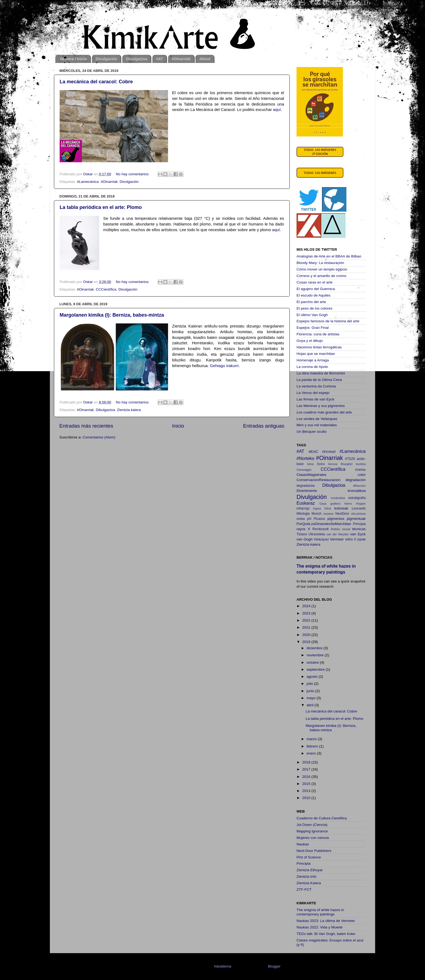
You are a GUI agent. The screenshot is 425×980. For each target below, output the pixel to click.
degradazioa (306, 486)
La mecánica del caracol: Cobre (96, 82)
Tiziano (302, 534)
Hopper (361, 504)
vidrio (349, 539)
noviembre (316, 655)
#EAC (313, 452)
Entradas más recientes (86, 426)
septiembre (316, 669)
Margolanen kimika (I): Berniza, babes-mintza (112, 315)
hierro (348, 504)
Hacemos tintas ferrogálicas (319, 347)
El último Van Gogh (312, 315)
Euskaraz (306, 503)
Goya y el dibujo (310, 341)
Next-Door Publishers (314, 851)
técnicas (359, 529)
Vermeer (337, 539)
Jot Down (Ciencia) (312, 825)
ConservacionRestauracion (318, 480)
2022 (307, 620)
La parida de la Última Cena (319, 380)
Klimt (328, 508)
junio (311, 691)
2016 (307, 777)
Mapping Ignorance (312, 831)
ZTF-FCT (304, 890)
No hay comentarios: (133, 174)
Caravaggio (304, 470)
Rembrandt (320, 529)
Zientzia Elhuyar (310, 870)
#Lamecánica (88, 182)
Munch (317, 514)
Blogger (274, 966)
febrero (313, 746)
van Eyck (358, 534)
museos (329, 514)
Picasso (319, 519)
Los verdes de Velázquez (317, 419)
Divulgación (106, 59)
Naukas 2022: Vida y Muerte (320, 927)
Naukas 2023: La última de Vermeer (326, 921)
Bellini (321, 464)
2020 (307, 635)
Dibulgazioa (137, 59)
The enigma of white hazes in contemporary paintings (320, 912)
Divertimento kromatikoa (331, 491)
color (362, 475)
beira (310, 464)
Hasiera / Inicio (74, 59)
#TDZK (350, 459)
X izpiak (360, 539)
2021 (307, 627)
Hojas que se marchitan (316, 354)
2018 (307, 762)
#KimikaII (329, 452)
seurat (346, 529)
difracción (359, 486)
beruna (333, 464)
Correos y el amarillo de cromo (321, 276)
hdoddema (223, 966)
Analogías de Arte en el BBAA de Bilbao (329, 256)
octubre (313, 662)
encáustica (338, 498)
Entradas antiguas (264, 426)
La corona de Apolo (312, 367)
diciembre (315, 648)
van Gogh (305, 539)
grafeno (335, 504)
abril (310, 705)
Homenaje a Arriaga (313, 360)
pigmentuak (356, 519)
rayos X (303, 529)
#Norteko (305, 458)
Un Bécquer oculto (312, 432)
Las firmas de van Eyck (315, 399)
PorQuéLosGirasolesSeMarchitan (324, 524)
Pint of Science (309, 857)
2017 (307, 769)
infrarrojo (303, 508)
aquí (277, 110)
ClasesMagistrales (311, 475)
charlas (360, 470)
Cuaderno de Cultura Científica (322, 818)
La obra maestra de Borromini (321, 373)
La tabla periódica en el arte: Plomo (101, 207)
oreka (301, 519)
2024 (307, 606)
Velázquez (321, 539)
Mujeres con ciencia (313, 838)
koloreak (341, 508)
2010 (307, 798)
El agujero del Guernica (316, 289)
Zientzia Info (307, 876)
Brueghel (347, 464)
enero (312, 753)
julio (310, 684)
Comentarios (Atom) (99, 437)
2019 (307, 642)
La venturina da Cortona (316, 386)
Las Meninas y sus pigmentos (321, 406)
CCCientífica (106, 289)
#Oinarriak (181, 59)
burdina (361, 464)
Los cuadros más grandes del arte (324, 412)
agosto (313, 677)
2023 (307, 613)
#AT (160, 59)
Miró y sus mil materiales (317, 425)
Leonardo (359, 508)
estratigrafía (357, 498)
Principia (359, 524)
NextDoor (342, 514)
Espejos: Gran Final (313, 328)
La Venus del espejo (313, 393)
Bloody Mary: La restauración (320, 263)
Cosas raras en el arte (315, 282)
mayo (312, 698)
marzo (312, 739)
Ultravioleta (317, 534)
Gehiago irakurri (224, 366)
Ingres (317, 508)
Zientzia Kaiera (309, 883)
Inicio (178, 426)
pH (309, 519)
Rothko (335, 529)
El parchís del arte (311, 302)
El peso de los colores (314, 308)
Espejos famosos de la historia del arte (328, 321)
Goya (323, 504)
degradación (356, 480)
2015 (307, 784)
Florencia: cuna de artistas (318, 334)
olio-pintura (358, 514)
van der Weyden (338, 534)
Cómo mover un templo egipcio (322, 269)
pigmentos (336, 519)
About (205, 59)
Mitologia (303, 514)
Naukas (303, 844)
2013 (307, 791)
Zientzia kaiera (129, 410)
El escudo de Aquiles (313, 295)
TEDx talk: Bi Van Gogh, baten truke (326, 934)
